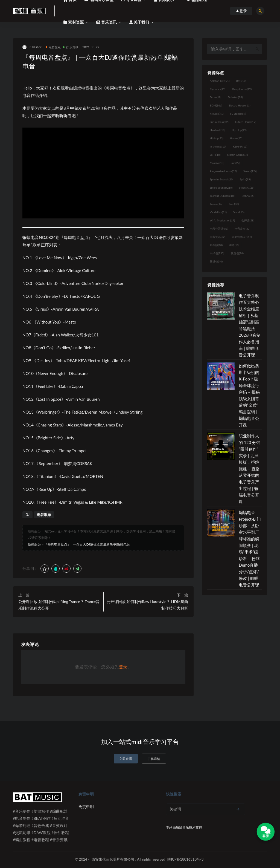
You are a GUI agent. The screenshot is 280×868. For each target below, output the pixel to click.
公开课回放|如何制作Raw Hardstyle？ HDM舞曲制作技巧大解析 (147, 605)
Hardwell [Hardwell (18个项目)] (218, 130)
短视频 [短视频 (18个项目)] (216, 245)
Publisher (32, 47)
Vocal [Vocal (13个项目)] (239, 212)
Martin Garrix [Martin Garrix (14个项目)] (237, 155)
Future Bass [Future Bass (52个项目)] (219, 122)
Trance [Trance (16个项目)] (216, 204)
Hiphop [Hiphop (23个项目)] (217, 138)
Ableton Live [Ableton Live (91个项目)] (220, 81)
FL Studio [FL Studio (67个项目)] (238, 114)
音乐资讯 (71, 47)
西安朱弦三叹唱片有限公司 (113, 859)
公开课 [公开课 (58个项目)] (248, 220)
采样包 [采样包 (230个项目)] (217, 253)
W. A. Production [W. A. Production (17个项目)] (222, 220)
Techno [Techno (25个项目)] (248, 196)
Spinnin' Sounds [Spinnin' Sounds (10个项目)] (221, 179)
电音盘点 (53, 47)
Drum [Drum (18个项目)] (215, 97)
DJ (27, 515)
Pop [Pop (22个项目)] (235, 163)
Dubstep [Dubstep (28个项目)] (235, 97)
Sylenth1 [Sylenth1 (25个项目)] (247, 188)
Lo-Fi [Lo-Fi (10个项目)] (215, 155)
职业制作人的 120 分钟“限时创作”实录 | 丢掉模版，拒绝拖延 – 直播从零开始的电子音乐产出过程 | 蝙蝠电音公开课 (250, 469)
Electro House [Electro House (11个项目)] (240, 105)
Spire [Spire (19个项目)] (245, 179)
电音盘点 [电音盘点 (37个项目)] (242, 229)
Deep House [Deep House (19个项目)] (242, 89)
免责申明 (86, 807)
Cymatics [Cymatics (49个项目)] (218, 89)
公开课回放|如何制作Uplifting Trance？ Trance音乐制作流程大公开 (59, 605)
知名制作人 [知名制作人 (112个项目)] (242, 237)
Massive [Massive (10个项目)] (217, 163)
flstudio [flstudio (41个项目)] (217, 114)
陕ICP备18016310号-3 (185, 859)
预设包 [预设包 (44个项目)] (216, 261)
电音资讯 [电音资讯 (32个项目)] (218, 237)
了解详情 (154, 759)
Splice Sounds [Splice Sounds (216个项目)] (221, 188)
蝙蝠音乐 (35, 544)
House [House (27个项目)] (236, 138)
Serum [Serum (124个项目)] (250, 171)
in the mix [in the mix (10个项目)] (218, 146)
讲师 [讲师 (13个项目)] (234, 245)
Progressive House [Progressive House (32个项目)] (223, 171)
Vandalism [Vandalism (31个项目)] (218, 212)
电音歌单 (44, 515)
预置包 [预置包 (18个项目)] (237, 253)
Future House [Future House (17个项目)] (246, 122)
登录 (123, 667)
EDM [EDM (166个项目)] (216, 105)
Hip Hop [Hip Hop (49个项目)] (239, 130)
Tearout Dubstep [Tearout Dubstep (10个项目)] (222, 196)
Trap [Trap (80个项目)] (234, 204)
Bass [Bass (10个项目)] (241, 81)
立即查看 (126, 759)
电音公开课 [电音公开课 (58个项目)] (219, 229)
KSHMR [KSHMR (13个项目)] (240, 146)
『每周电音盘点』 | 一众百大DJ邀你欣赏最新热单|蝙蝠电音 (87, 544)
